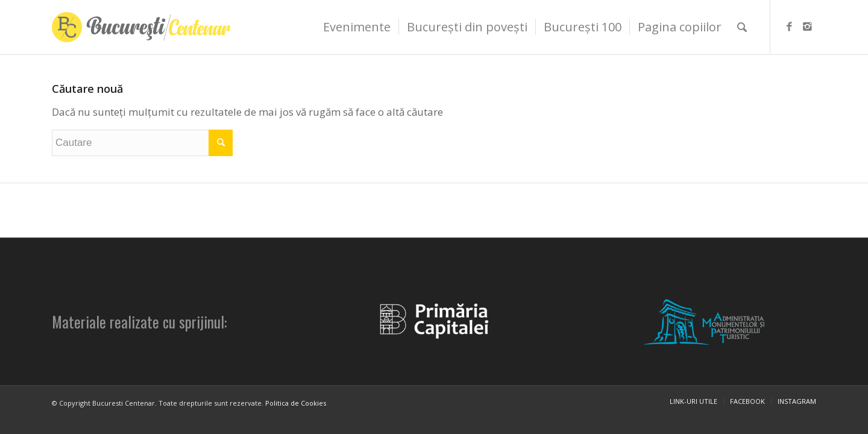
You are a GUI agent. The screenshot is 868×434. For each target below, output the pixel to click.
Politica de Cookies (296, 403)
